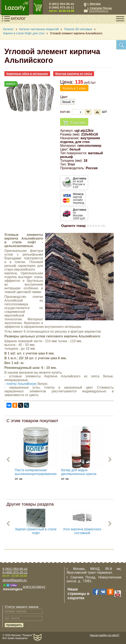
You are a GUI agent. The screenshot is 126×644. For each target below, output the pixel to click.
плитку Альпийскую (21, 384)
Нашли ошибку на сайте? (105, 635)
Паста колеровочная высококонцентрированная (36, 472)
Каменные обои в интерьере (27, 74)
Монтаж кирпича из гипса (74, 74)
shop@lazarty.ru (99, 11)
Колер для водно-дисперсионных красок (79, 472)
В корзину (74, 123)
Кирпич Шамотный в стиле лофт (36, 531)
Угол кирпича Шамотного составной (82, 531)
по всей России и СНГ (79, 183)
